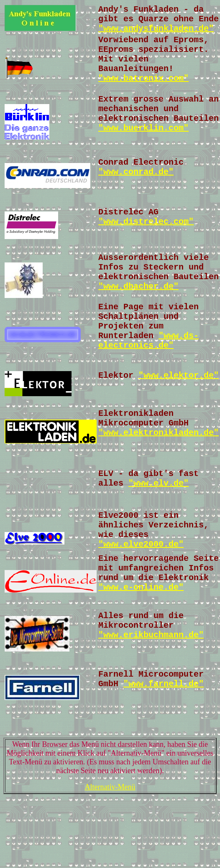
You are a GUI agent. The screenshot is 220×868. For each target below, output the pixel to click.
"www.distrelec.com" (146, 244)
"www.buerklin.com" (143, 146)
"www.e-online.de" (141, 643)
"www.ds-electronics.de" (148, 374)
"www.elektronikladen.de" (159, 475)
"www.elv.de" (159, 528)
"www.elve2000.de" (141, 595)
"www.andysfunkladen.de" (156, 33)
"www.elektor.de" (179, 412)
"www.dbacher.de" (138, 314)
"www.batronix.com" (143, 91)
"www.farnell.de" (164, 745)
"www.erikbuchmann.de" (151, 694)
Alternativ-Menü (110, 849)
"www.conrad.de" (136, 191)
